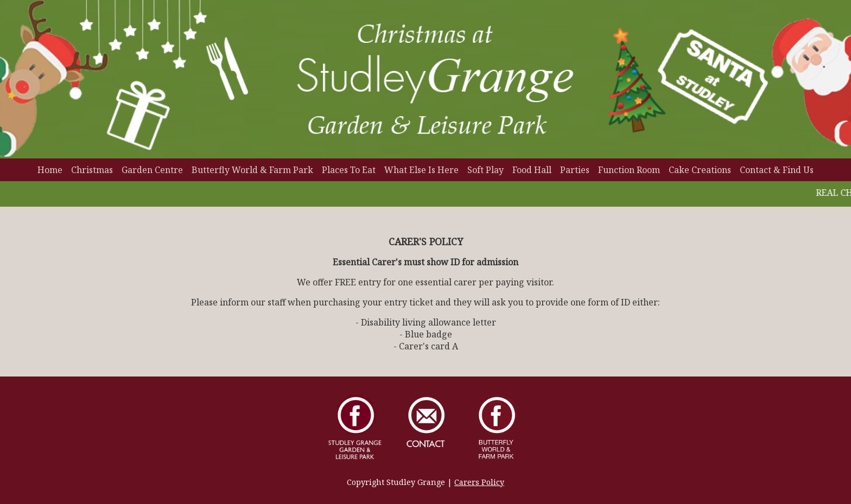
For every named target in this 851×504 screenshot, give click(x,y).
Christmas (92, 170)
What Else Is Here (421, 170)
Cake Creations (700, 170)
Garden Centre (152, 170)
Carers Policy (479, 482)
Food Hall (532, 170)
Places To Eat (349, 170)
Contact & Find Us (777, 170)
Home (50, 170)
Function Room (629, 170)
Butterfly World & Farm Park (252, 170)
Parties (575, 170)
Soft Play (485, 170)
